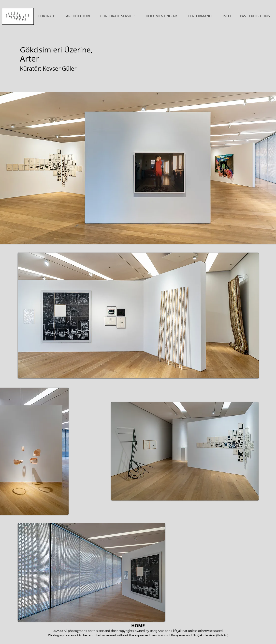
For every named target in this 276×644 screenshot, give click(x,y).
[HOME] (138, 626)
